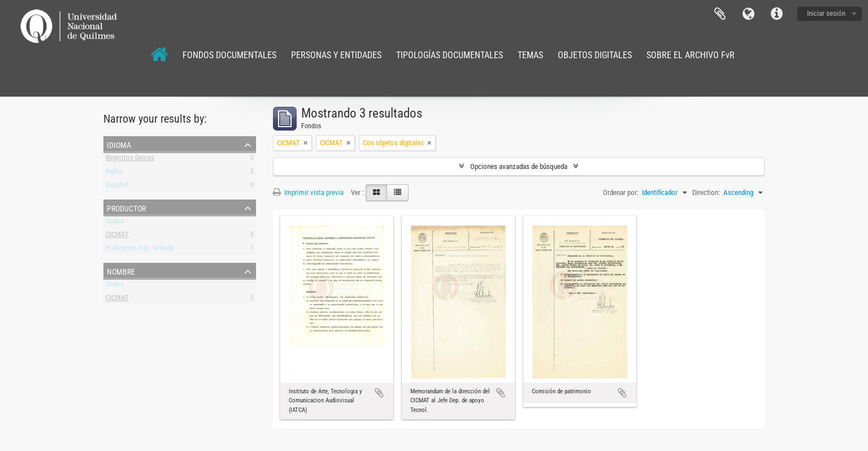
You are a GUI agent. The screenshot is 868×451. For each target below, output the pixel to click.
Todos (115, 223)
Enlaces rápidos (776, 14)
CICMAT (117, 237)
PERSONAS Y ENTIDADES (336, 55)
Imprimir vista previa (308, 192)
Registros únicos (130, 160)
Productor (126, 207)
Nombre (121, 271)
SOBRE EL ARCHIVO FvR (691, 55)
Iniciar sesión (826, 13)
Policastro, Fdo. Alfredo (140, 250)
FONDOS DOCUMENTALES (229, 55)
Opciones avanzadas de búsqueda (519, 166)
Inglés (114, 173)
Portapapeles (720, 14)
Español (117, 187)
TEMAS (530, 55)
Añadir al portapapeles (379, 393)
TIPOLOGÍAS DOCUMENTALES (450, 55)
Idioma (748, 14)
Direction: (706, 192)
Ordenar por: (621, 192)
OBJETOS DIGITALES (595, 55)
